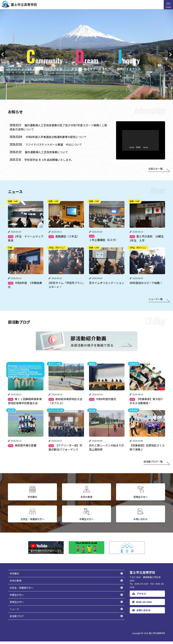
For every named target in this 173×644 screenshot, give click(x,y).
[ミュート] (155, 151)
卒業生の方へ (17, 597)
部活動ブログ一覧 (153, 462)
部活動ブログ (17, 619)
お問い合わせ (141, 613)
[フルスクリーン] (161, 151)
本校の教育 (16, 583)
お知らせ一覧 (155, 169)
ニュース (14, 612)
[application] (141, 140)
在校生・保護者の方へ (21, 590)
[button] (3, 54)
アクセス (139, 596)
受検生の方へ (17, 604)
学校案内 (14, 576)
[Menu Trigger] (168, 5)
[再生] (120, 151)
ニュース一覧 (156, 299)
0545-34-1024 (142, 604)
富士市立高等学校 (157, 636)
